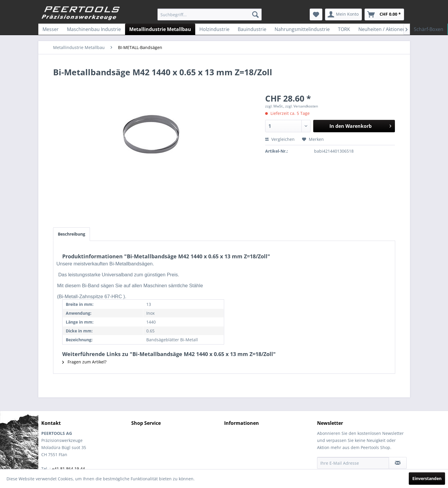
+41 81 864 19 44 (68, 469)
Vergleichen (280, 139)
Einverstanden (427, 478)
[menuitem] (210, 14)
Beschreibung (72, 234)
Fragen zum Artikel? (84, 362)
